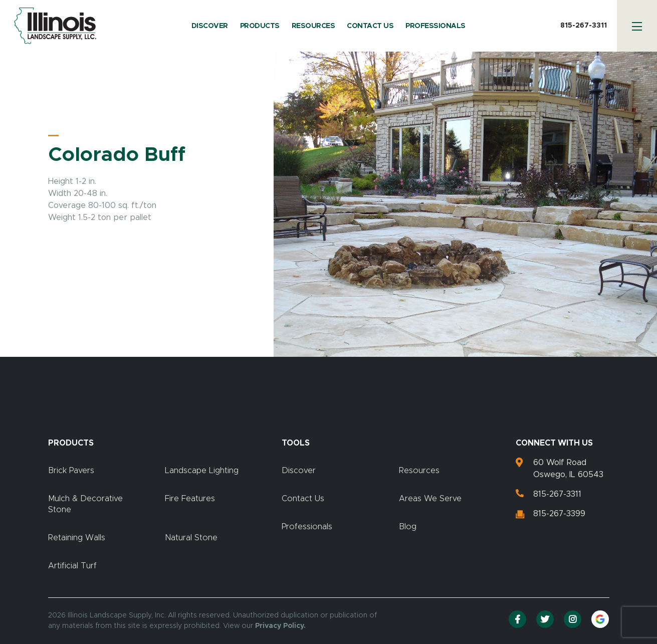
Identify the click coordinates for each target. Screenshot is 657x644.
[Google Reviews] (600, 619)
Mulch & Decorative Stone (85, 504)
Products (260, 26)
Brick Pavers (71, 471)
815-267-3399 (559, 514)
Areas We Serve (430, 499)
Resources (313, 26)
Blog (408, 527)
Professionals (435, 26)
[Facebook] (517, 619)
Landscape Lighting (202, 471)
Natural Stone (191, 538)
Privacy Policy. (280, 626)
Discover (210, 26)
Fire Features (190, 499)
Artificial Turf (72, 566)
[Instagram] (573, 619)
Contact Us (370, 26)
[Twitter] (545, 619)
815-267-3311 (584, 26)
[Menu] (637, 26)
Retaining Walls (77, 538)
